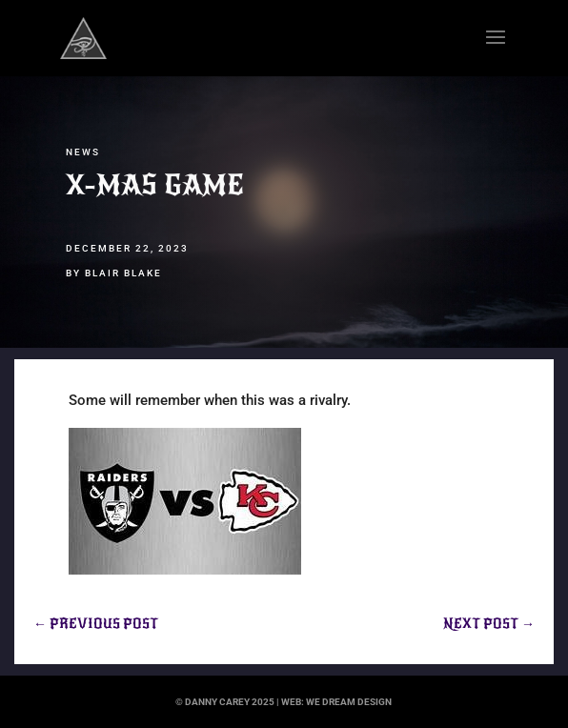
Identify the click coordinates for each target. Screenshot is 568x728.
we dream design (349, 702)
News (83, 152)
